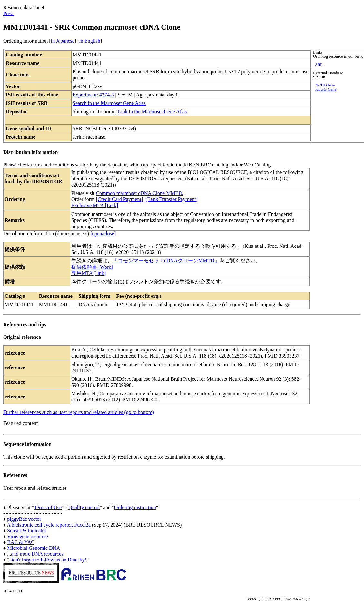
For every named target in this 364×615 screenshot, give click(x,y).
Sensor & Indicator (27, 531)
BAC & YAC (21, 542)
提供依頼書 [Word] (92, 267)
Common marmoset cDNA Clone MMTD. (140, 193)
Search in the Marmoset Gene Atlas (109, 103)
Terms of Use (48, 507)
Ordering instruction (135, 507)
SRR (319, 65)
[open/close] (103, 233)
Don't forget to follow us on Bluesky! (48, 560)
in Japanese (63, 41)
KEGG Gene (326, 89)
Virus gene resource (28, 536)
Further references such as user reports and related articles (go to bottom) (79, 412)
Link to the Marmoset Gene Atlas (152, 111)
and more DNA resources (37, 554)
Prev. (8, 13)
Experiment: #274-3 (93, 95)
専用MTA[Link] (89, 273)
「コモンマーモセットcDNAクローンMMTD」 (166, 261)
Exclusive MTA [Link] (95, 205)
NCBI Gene (325, 85)
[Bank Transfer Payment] (172, 199)
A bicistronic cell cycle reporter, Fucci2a (49, 525)
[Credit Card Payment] (119, 199)
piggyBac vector (24, 519)
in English (89, 41)
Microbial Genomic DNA (34, 548)
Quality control (84, 507)
